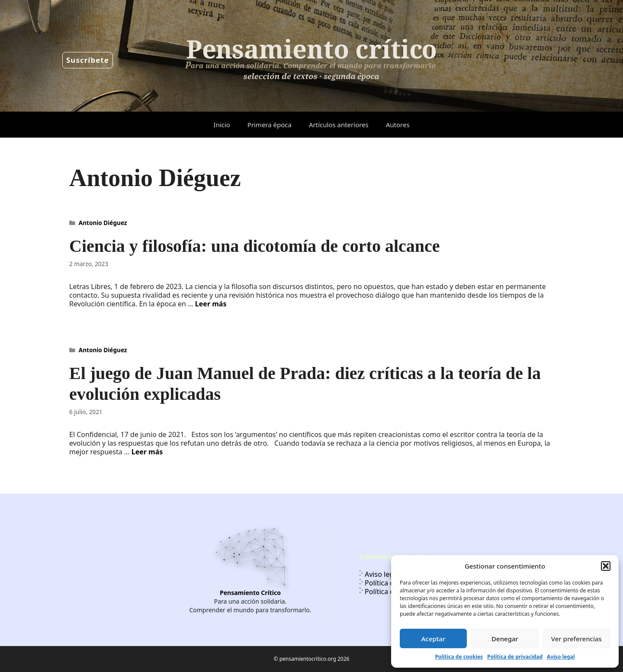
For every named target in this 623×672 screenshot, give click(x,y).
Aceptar (434, 639)
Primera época (270, 125)
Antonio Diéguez (103, 223)
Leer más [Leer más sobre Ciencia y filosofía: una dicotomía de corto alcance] (211, 304)
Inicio (222, 125)
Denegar (505, 639)
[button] (606, 566)
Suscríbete (88, 60)
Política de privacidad (515, 657)
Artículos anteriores (339, 125)
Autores (398, 125)
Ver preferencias (576, 639)
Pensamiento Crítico (250, 593)
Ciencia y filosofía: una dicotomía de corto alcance (255, 246)
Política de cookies (459, 657)
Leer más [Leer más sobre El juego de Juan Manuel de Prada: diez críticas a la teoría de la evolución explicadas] (147, 452)
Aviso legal (561, 657)
